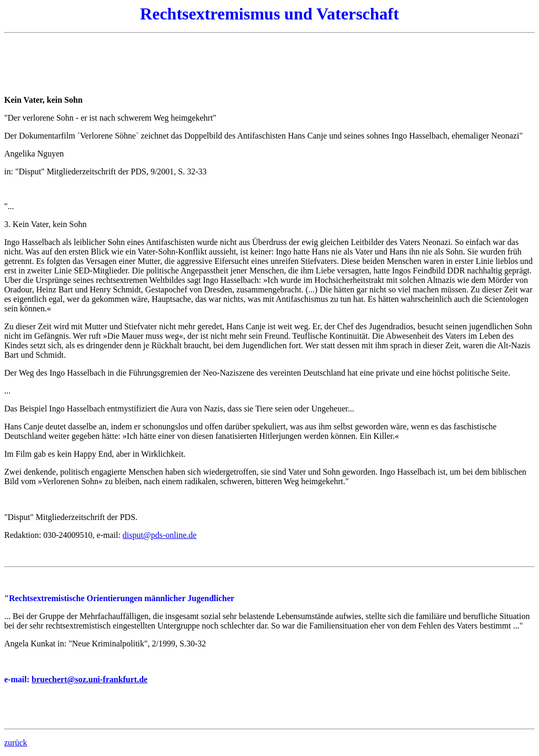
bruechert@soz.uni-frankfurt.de (89, 679)
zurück (16, 743)
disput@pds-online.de (160, 535)
